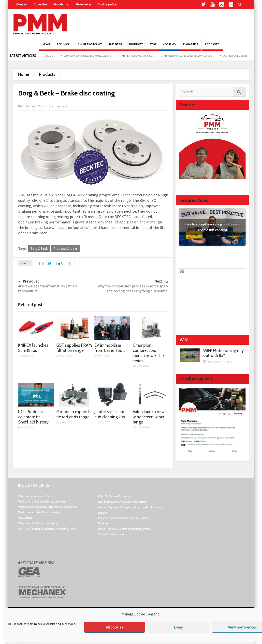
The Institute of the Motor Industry (39, 512)
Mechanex (169, 47)
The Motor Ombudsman (113, 534)
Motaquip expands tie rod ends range (73, 414)
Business (116, 47)
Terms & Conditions (27, 642)
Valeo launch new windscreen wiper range (149, 417)
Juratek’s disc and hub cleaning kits (110, 414)
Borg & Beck (39, 249)
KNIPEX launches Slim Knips (150, 56)
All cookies (115, 627)
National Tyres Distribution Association (122, 502)
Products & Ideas (66, 249)
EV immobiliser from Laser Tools (110, 348)
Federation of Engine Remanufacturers (42, 501)
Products (136, 47)
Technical (64, 47)
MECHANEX (25, 518)
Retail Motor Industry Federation (38, 523)
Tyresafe (103, 523)
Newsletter (84, 4)
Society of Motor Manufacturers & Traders (124, 518)
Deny (178, 627)
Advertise (40, 4)
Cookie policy (107, 4)
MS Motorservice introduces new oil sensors (200, 56)
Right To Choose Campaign (115, 496)
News (46, 47)
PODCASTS (212, 47)
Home (24, 74)
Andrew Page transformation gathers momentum (56, 286)
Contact (22, 4)
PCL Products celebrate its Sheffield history (33, 417)
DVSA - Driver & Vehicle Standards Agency (124, 529)
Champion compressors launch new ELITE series (149, 353)
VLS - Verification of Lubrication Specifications (47, 528)
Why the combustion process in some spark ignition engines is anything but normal (131, 286)
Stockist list (61, 4)
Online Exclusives (90, 47)
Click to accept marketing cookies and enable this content (212, 227)
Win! (153, 47)
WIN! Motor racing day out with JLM (224, 353)
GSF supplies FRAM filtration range (74, 348)
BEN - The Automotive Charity (36, 496)
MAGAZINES (191, 47)
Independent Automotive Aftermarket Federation (48, 507)
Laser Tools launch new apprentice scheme (100, 56)
